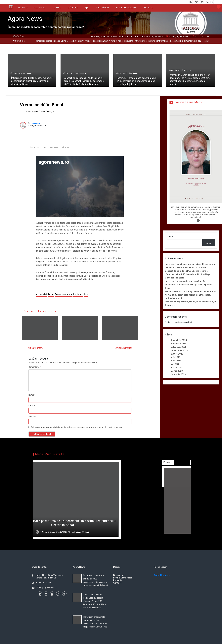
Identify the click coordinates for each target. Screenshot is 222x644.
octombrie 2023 (179, 347)
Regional (78, 294)
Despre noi (119, 575)
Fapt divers (103, 8)
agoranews (35, 123)
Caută (170, 236)
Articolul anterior (36, 348)
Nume (32, 395)
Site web (32, 417)
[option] (95, 41)
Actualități (39, 8)
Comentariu (35, 367)
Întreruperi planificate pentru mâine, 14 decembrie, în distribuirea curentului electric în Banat (32, 81)
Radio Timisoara (162, 575)
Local (51, 294)
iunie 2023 (176, 361)
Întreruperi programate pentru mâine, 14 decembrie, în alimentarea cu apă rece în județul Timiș (137, 81)
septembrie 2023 (179, 350)
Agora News (25, 19)
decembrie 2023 (179, 340)
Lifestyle (73, 8)
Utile (86, 294)
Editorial (23, 8)
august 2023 (177, 354)
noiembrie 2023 (178, 343)
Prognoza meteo (64, 294)
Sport (88, 8)
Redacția (148, 8)
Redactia (118, 580)
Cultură (57, 8)
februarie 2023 (178, 374)
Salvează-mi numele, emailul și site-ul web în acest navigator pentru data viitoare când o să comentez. (77, 427)
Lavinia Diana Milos (123, 578)
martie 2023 (177, 371)
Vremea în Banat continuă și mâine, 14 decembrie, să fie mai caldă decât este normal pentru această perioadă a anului (190, 79)
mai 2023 (175, 364)
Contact (117, 583)
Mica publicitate (126, 8)
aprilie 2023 (177, 367)
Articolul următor (124, 348)
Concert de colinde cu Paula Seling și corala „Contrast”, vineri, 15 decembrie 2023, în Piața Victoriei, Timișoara (95, 41)
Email (32, 406)
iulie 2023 (176, 357)
